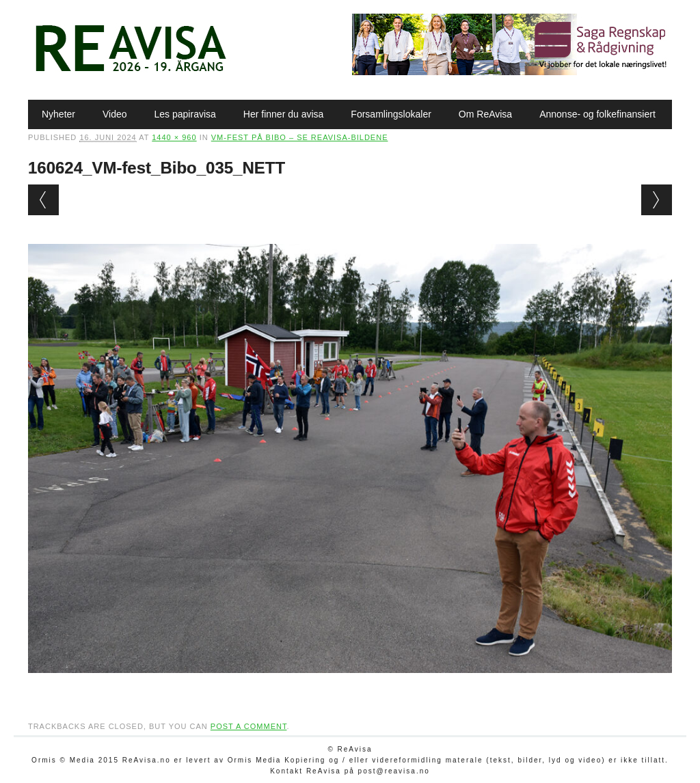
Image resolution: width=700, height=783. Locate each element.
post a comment (249, 726)
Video (115, 114)
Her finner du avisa (284, 114)
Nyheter (58, 114)
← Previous (43, 200)
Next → (657, 200)
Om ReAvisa (485, 114)
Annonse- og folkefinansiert (597, 114)
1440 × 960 (174, 137)
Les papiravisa (185, 114)
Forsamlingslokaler (391, 114)
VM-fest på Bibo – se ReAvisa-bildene (300, 137)
